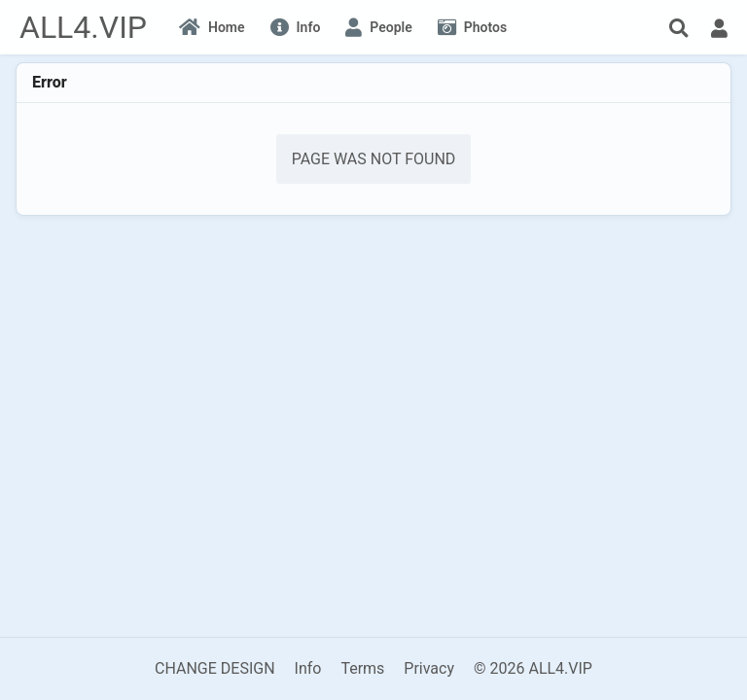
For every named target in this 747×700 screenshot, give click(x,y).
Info (308, 668)
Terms (362, 668)
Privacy (429, 668)
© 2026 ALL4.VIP (533, 668)
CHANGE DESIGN (215, 668)
